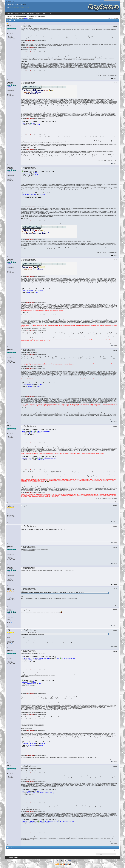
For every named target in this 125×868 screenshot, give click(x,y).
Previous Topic (111, 18)
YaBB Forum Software (55, 862)
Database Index (10, 14)
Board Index (18, 14)
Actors (49, 14)
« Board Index (10, 858)
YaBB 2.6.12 (69, 861)
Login (20, 4)
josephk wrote (24, 633)
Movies (38, 14)
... (15, 20)
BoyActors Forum (11, 16)
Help (24, 14)
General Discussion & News (21, 16)
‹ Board (15, 858)
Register (25, 4)
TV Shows (44, 14)
